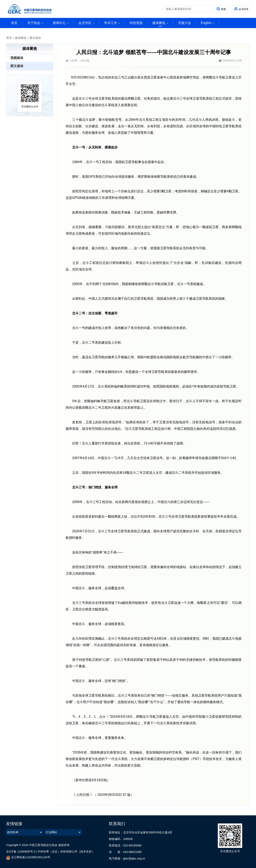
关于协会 (35, 23)
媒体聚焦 (160, 24)
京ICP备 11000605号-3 (21, 852)
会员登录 (244, 9)
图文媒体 (35, 38)
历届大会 (184, 23)
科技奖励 (136, 23)
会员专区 (86, 23)
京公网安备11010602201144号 (28, 858)
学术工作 (112, 23)
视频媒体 (17, 58)
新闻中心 (61, 23)
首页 (14, 23)
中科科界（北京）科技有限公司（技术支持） (66, 852)
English (207, 23)
